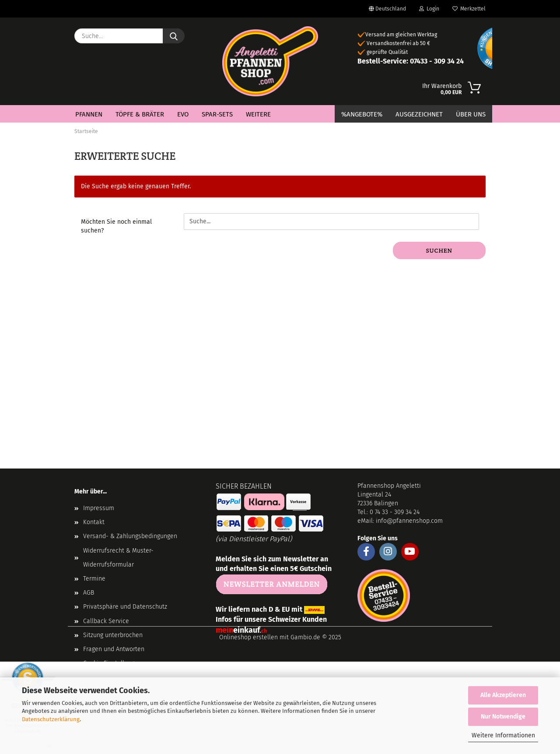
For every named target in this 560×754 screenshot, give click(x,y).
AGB (89, 593)
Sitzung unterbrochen (113, 635)
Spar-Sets (217, 114)
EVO (183, 114)
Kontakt (94, 522)
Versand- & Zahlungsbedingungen (130, 536)
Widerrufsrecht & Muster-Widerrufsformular (118, 558)
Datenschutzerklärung (51, 719)
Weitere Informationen (503, 735)
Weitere (258, 114)
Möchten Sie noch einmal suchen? (116, 226)
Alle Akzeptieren (503, 695)
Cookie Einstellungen (112, 663)
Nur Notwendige (503, 717)
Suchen (439, 250)
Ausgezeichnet (419, 114)
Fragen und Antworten (114, 649)
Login (429, 9)
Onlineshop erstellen (248, 637)
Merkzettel (469, 9)
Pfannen (89, 114)
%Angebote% (362, 114)
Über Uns (471, 114)
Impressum (99, 508)
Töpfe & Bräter (140, 114)
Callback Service (106, 621)
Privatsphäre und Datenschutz (125, 607)
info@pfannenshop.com (409, 521)
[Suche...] (174, 36)
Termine (94, 579)
